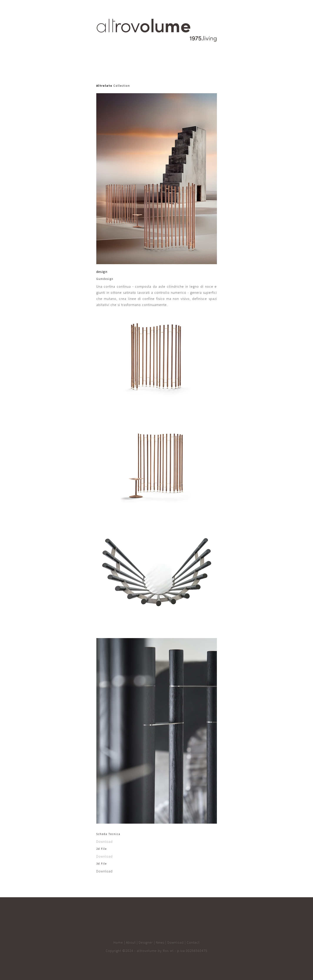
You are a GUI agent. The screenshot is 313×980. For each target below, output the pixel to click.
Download (104, 841)
